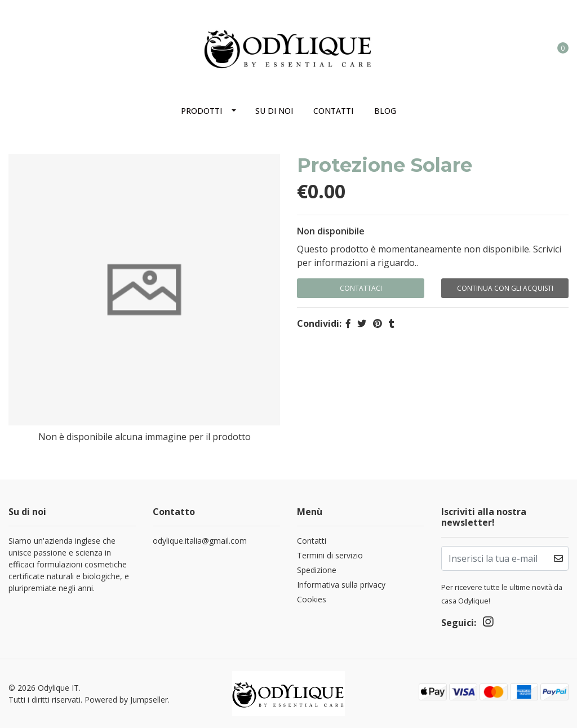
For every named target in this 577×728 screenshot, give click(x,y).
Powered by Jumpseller (126, 700)
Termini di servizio (330, 555)
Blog (385, 111)
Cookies (312, 599)
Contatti (333, 111)
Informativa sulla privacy (341, 585)
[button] (517, 47)
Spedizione (317, 570)
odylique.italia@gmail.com (200, 541)
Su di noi (274, 111)
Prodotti (201, 111)
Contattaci (361, 288)
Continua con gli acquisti (505, 288)
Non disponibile (331, 231)
